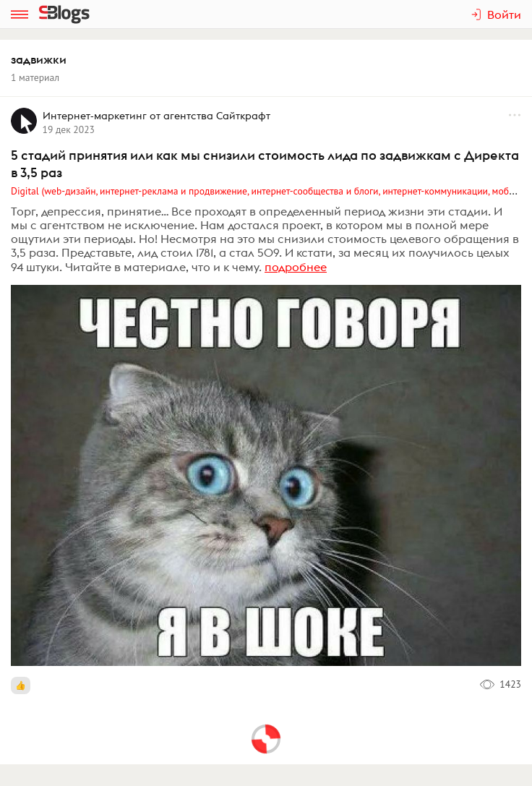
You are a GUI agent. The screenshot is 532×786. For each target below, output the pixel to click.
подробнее (296, 267)
